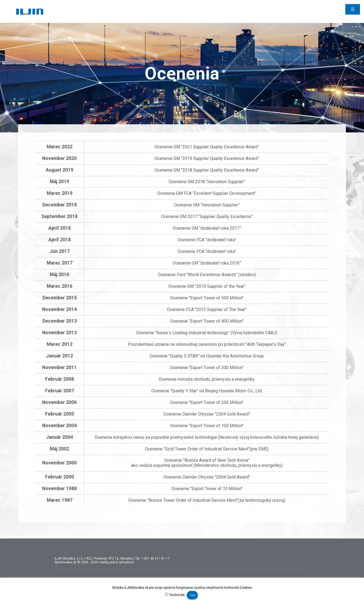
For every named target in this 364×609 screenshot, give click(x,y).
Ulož (192, 595)
